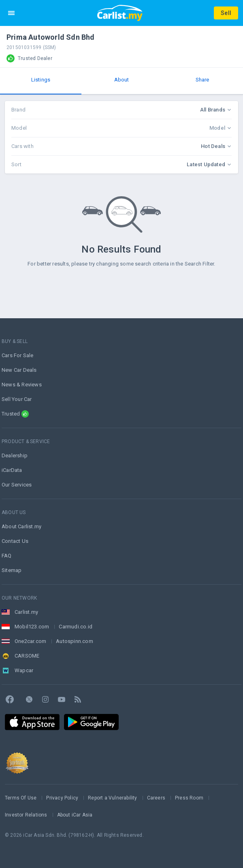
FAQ (7, 556)
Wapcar (24, 670)
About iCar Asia (75, 815)
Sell (226, 13)
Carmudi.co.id (76, 627)
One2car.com (30, 641)
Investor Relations (26, 815)
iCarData (12, 470)
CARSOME (27, 656)
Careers (156, 798)
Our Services (17, 485)
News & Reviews (22, 385)
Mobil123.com (32, 627)
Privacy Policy (62, 798)
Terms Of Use (21, 798)
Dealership (15, 455)
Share (202, 80)
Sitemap (12, 570)
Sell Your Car (17, 399)
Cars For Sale (18, 355)
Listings (41, 80)
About (122, 80)
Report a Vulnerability (112, 798)
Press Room (189, 798)
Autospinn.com (75, 641)
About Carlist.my (21, 526)
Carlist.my (26, 612)
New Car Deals (19, 370)
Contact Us (15, 541)
